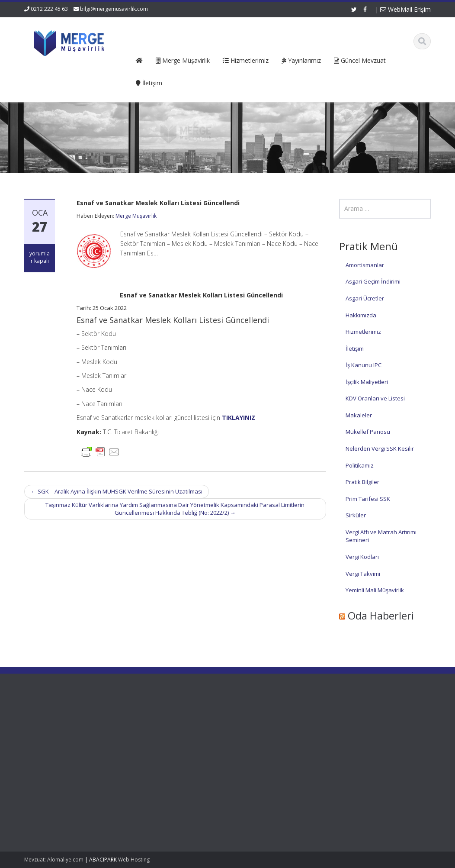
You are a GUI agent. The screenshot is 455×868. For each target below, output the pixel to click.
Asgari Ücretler (365, 298)
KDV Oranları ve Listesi (375, 398)
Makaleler (359, 415)
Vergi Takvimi (363, 574)
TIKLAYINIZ (239, 418)
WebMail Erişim (405, 9)
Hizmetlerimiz (363, 332)
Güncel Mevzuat (168, 745)
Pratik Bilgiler (362, 482)
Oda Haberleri (381, 615)
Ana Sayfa (161, 722)
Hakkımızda (361, 315)
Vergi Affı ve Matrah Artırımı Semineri (381, 536)
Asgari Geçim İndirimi (373, 281)
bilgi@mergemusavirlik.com (114, 9)
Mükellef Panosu (368, 432)
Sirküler (356, 515)
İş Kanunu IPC (364, 365)
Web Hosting (134, 860)
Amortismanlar (365, 265)
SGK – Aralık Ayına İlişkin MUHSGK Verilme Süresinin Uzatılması (117, 491)
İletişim (355, 348)
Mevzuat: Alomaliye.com (54, 860)
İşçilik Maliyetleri (367, 382)
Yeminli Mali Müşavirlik (375, 590)
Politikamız (360, 465)
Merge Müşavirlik (136, 216)
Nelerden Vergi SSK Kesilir (380, 449)
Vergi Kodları (362, 557)
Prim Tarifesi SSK (368, 499)
